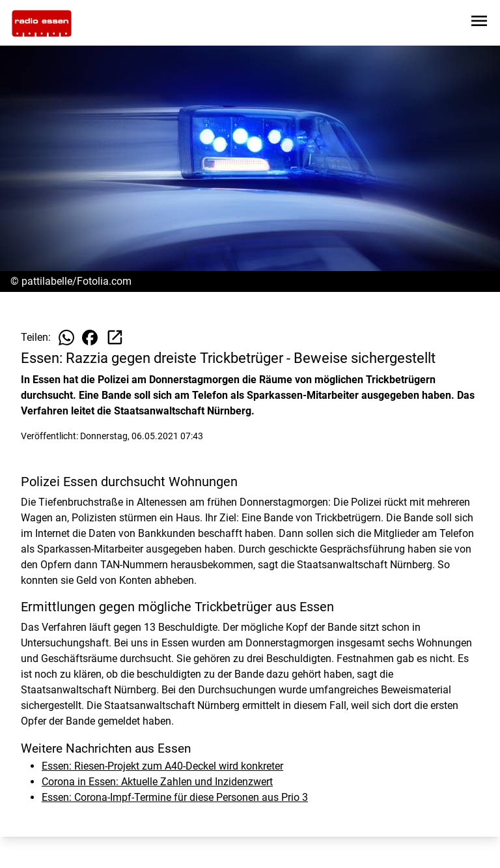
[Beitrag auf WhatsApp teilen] (66, 338)
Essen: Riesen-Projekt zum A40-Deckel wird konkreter (162, 766)
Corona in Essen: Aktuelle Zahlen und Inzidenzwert (157, 782)
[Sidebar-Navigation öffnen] (479, 23)
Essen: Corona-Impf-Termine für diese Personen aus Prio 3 (175, 797)
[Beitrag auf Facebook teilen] (90, 338)
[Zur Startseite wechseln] (42, 23)
